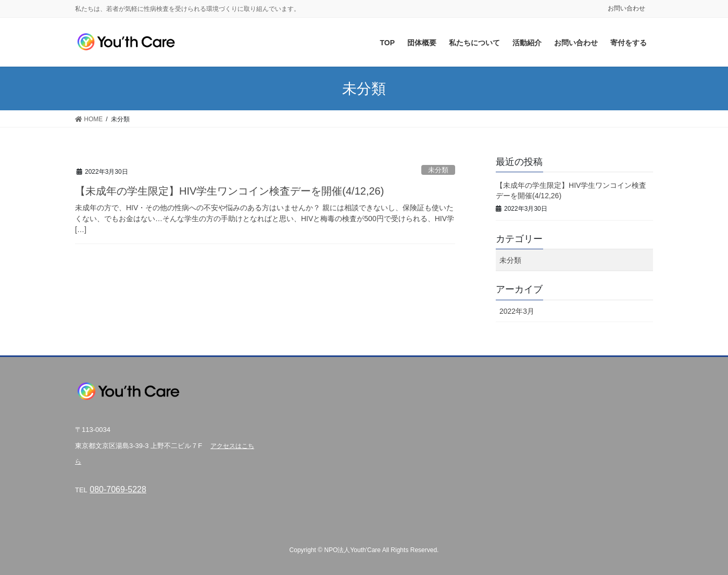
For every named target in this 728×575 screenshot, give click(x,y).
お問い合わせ (626, 8)
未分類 (438, 170)
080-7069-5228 (118, 489)
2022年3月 (517, 311)
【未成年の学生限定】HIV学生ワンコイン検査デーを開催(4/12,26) (229, 191)
